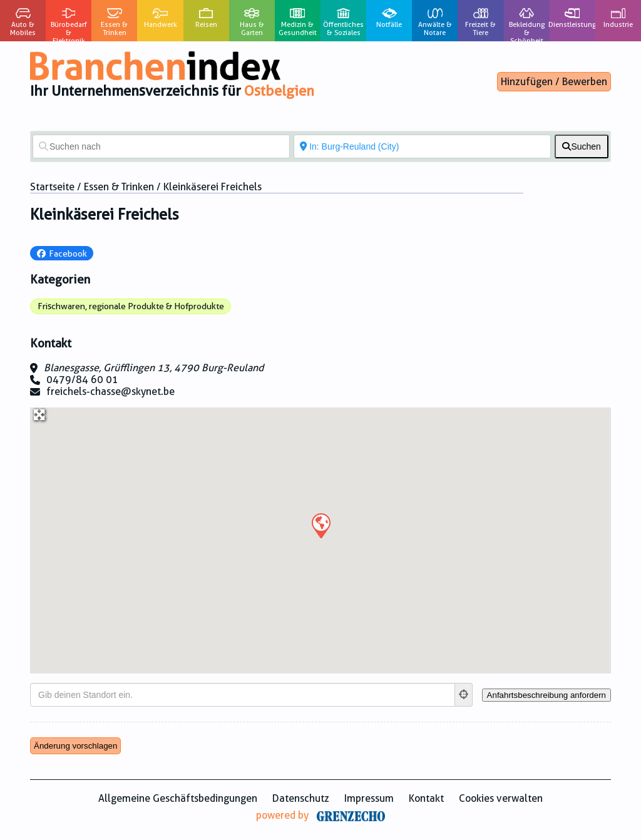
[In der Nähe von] (422, 146)
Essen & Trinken (119, 187)
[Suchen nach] (161, 146)
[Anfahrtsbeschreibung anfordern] (546, 695)
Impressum (369, 798)
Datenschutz (301, 798)
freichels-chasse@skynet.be (110, 392)
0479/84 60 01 (82, 380)
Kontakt (426, 798)
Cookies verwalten (501, 798)
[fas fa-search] (582, 146)
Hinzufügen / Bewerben (554, 82)
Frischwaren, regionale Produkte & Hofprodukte (131, 306)
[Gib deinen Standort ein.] (243, 695)
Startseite (52, 187)
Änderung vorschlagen (75, 746)
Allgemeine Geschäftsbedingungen (178, 798)
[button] (320, 525)
